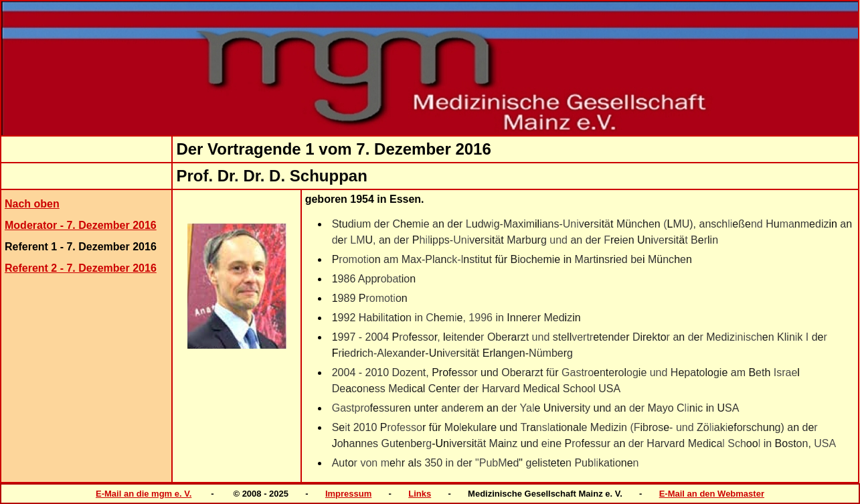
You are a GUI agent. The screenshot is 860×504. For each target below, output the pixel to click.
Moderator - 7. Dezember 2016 (81, 225)
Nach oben (32, 204)
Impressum (348, 494)
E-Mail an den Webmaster (712, 494)
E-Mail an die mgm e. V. (144, 494)
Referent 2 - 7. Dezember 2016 (81, 268)
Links (420, 494)
